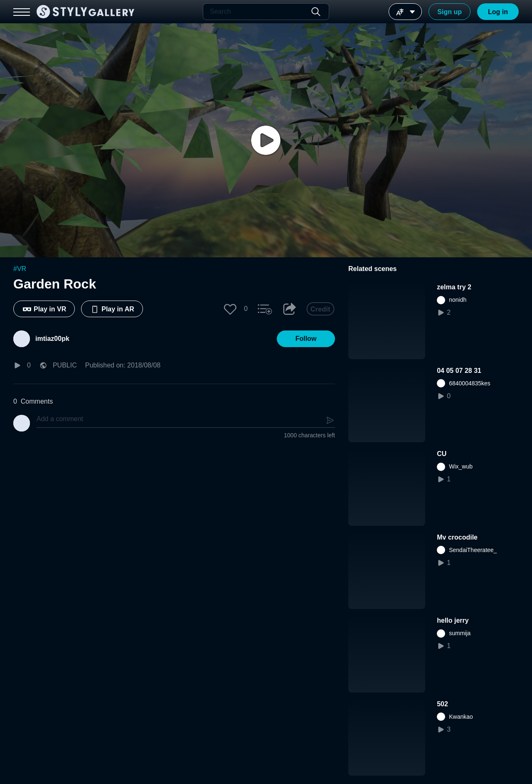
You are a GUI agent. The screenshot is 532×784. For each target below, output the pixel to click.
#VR (20, 269)
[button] (230, 309)
